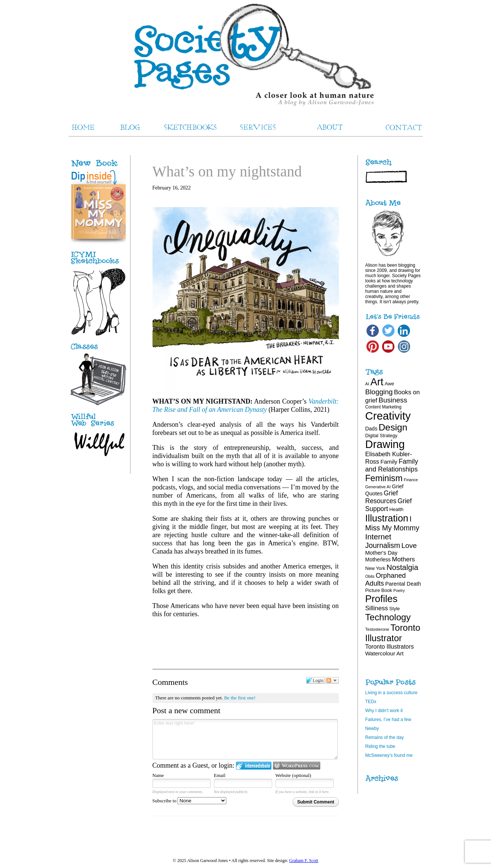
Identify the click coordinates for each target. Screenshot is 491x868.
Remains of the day (385, 737)
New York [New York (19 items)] (375, 568)
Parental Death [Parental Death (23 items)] (403, 584)
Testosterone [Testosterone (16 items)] (377, 629)
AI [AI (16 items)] (367, 384)
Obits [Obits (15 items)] (370, 576)
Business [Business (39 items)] (393, 400)
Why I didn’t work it (384, 711)
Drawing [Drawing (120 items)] (385, 444)
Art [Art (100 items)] (377, 382)
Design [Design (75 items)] (393, 427)
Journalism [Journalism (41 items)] (383, 545)
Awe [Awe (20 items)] (389, 384)
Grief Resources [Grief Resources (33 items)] (382, 497)
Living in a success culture (391, 693)
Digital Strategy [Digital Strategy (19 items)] (381, 435)
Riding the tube (380, 746)
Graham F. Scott (303, 861)
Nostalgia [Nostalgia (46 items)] (402, 567)
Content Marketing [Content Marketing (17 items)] (383, 407)
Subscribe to (190, 801)
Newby (372, 728)
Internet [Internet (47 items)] (378, 537)
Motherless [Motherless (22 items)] (378, 560)
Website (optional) (293, 775)
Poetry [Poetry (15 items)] (399, 590)
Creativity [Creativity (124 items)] (388, 416)
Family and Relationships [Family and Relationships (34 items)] (392, 465)
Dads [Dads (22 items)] (372, 429)
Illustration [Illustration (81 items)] (387, 518)
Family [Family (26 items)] (389, 462)
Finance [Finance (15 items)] (411, 480)
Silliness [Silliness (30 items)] (377, 608)
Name (158, 775)
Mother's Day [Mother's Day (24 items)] (382, 553)
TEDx (371, 702)
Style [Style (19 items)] (394, 609)
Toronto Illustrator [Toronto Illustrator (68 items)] (393, 633)
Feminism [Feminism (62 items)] (384, 478)
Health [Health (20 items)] (396, 509)
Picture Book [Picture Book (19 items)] (379, 590)
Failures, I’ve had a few (388, 720)
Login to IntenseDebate (254, 766)
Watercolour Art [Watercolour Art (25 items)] (385, 653)
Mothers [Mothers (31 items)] (403, 559)
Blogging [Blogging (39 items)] (379, 392)
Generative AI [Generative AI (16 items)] (378, 487)
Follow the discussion (332, 680)
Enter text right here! (245, 739)
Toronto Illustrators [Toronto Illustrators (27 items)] (390, 647)
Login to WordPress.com (297, 766)
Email (220, 775)
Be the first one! (240, 698)
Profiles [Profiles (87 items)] (382, 599)
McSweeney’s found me (389, 755)
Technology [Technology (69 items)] (388, 617)
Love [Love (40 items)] (409, 546)
